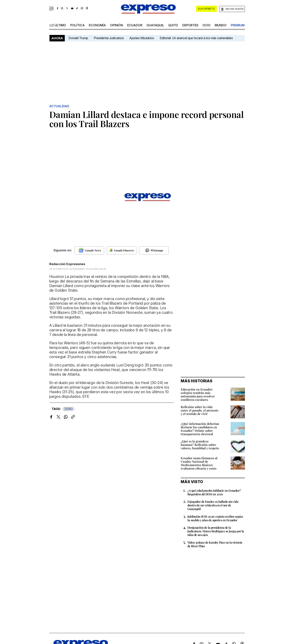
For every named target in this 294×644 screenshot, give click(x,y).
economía (97, 25)
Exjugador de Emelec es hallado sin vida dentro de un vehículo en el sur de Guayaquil (213, 505)
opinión (117, 25)
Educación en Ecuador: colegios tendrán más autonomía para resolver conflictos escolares (198, 394)
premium (238, 25)
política (77, 25)
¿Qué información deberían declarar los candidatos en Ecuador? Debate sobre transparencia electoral (200, 429)
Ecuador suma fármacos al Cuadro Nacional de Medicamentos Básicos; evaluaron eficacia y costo (199, 463)
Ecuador (135, 25)
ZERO (68, 409)
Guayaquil (155, 25)
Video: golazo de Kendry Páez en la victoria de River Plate (215, 544)
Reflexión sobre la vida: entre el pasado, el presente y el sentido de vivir (200, 410)
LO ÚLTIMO (58, 25)
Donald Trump (78, 38)
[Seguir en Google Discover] (122, 250)
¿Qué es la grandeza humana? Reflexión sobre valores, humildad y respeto (200, 445)
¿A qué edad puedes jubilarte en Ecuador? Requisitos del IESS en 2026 (214, 492)
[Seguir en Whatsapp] (154, 250)
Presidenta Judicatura (109, 38)
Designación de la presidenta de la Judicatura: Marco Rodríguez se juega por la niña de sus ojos (216, 531)
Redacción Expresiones (67, 264)
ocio (207, 25)
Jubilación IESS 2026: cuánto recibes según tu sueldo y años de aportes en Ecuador (215, 518)
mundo (221, 25)
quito (173, 25)
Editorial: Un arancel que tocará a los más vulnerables (196, 38)
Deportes (190, 25)
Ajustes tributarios (142, 38)
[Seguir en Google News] (89, 250)
